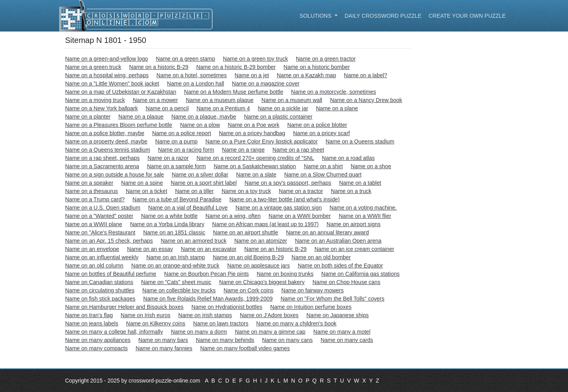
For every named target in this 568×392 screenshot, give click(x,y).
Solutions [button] (316, 16)
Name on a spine (142, 183)
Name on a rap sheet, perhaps (102, 158)
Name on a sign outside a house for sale (115, 175)
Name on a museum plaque (220, 100)
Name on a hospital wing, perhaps (107, 75)
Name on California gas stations (361, 274)
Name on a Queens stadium (360, 141)
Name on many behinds (225, 340)
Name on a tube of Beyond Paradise (177, 199)
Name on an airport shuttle (246, 232)
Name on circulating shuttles (100, 290)
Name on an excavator (209, 249)
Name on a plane (337, 108)
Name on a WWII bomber (300, 216)
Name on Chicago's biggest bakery (262, 282)
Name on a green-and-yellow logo (106, 59)
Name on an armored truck (193, 241)
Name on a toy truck (246, 191)
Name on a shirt (323, 166)
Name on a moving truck (95, 100)
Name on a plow (200, 125)
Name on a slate (256, 175)
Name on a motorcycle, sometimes (334, 92)
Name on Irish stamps (205, 315)
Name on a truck (351, 191)
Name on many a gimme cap (270, 332)
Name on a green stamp (185, 59)
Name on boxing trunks (285, 274)
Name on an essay (150, 249)
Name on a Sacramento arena (102, 166)
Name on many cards (347, 340)
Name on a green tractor (326, 59)
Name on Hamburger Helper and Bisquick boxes (124, 307)
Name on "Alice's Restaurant (100, 232)
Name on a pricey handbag (252, 133)
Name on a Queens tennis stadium (108, 150)
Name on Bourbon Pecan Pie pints (206, 274)
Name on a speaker (89, 183)
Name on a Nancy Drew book (366, 100)
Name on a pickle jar (283, 108)
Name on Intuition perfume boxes (311, 307)
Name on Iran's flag (89, 315)
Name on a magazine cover (266, 84)
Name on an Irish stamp (176, 257)
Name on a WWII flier (365, 216)
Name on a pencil (167, 108)
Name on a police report (182, 133)
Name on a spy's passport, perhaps (288, 183)
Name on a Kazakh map (306, 75)
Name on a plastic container (278, 117)
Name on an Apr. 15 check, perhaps (109, 241)
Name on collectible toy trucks (179, 290)
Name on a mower (155, 100)
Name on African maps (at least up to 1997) (265, 224)
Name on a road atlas (348, 158)
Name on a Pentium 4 (223, 108)
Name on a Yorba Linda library (167, 224)
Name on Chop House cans (346, 282)
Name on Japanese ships (338, 315)
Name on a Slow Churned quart (323, 175)
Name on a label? (366, 75)
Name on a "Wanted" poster (99, 216)
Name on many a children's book (296, 323)
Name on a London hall (195, 84)
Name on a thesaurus (92, 191)
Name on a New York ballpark (101, 108)
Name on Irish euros (146, 315)
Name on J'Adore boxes (269, 315)
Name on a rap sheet (298, 150)
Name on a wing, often (233, 216)
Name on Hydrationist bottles (227, 307)
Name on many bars (163, 340)
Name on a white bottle (169, 216)
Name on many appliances (98, 340)
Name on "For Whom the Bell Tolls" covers (332, 299)
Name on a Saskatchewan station (255, 166)
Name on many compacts (96, 348)
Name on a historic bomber (317, 67)
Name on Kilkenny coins (156, 323)
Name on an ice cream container (354, 249)
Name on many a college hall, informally (114, 332)
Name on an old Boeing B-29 (248, 257)
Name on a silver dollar (200, 175)
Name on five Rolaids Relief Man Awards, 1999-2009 (208, 299)
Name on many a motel (342, 332)
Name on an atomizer (261, 241)
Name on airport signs (354, 224)
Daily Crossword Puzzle (383, 16)
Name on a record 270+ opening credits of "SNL (255, 158)
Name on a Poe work (254, 125)
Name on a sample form (176, 166)
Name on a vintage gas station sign (279, 208)
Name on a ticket (147, 191)
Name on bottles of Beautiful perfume (111, 274)
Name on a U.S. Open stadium (103, 208)
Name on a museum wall (292, 100)
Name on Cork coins (249, 290)
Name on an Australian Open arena (338, 241)
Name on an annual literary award (327, 232)
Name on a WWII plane (94, 224)
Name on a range (243, 150)
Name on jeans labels (92, 323)
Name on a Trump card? (95, 199)
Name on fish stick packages (100, 299)
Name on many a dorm (199, 332)
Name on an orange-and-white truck (175, 266)
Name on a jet (252, 75)
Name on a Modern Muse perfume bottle (234, 92)
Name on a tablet (360, 183)
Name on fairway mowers (312, 290)
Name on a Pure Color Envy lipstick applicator (262, 141)
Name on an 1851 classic (174, 232)
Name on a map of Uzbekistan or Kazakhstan (121, 92)
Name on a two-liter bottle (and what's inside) (284, 199)
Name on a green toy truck (255, 59)
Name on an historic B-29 (275, 249)
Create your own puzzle (467, 16)
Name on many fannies (164, 348)
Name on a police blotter (317, 125)
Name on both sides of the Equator (340, 266)
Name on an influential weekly (102, 257)
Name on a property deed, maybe (106, 141)
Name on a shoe (371, 166)
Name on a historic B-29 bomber (236, 67)
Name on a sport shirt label (204, 183)
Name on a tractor (301, 191)
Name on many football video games (245, 348)
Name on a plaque (141, 117)
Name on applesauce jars (259, 266)
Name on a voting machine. (363, 208)
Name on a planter (88, 117)
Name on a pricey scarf (321, 133)
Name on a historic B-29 (159, 67)
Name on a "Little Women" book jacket (112, 84)
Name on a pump (176, 141)
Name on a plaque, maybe (204, 117)
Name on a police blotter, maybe (105, 133)
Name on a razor (168, 158)
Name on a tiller (194, 191)
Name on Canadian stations (99, 282)
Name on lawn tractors (221, 323)
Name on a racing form (186, 150)
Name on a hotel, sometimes (192, 75)
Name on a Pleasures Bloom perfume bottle (119, 125)
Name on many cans (287, 340)
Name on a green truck (93, 67)
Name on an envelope (92, 249)
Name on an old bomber (321, 257)
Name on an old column (94, 266)
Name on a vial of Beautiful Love (188, 208)
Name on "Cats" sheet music (176, 282)
